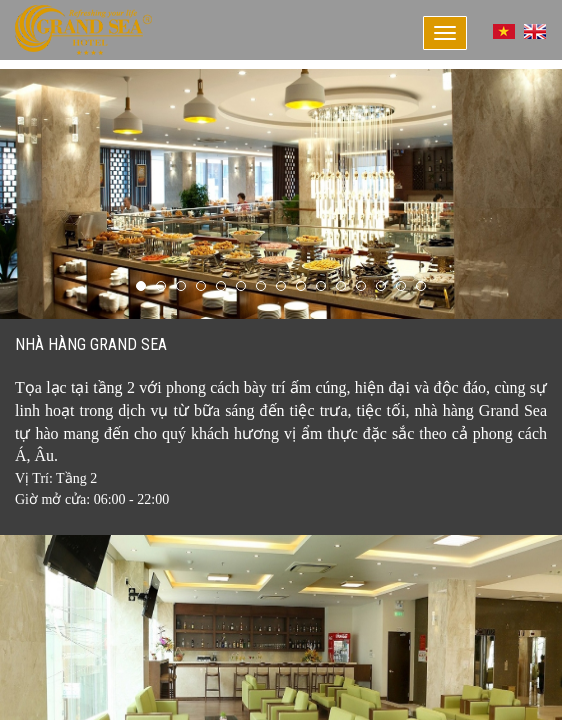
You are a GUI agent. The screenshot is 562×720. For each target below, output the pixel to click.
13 (381, 286)
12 (361, 286)
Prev (26, 194)
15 (421, 286)
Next (536, 194)
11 (341, 286)
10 (321, 286)
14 (401, 286)
